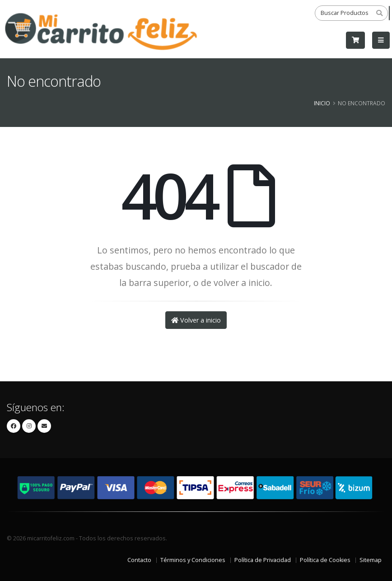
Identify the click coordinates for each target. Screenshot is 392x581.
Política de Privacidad (263, 560)
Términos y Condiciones (193, 560)
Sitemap (371, 560)
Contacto (139, 560)
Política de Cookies (325, 560)
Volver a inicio (196, 320)
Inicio (322, 103)
